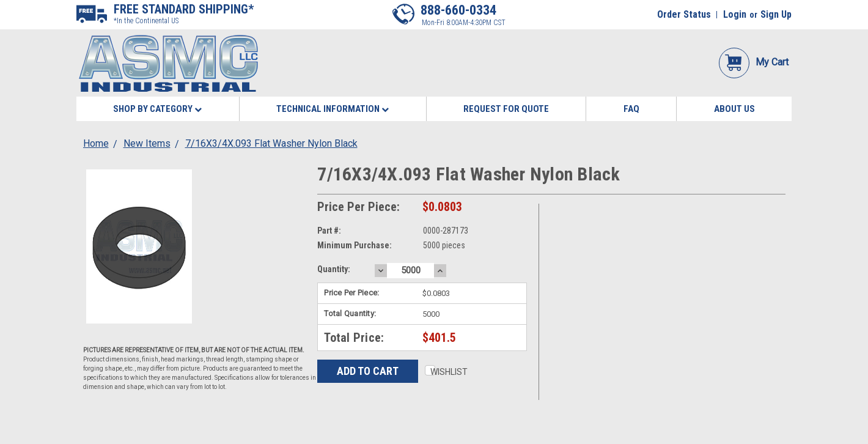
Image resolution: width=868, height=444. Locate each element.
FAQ (631, 109)
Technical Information (333, 109)
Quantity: (334, 269)
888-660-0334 (458, 10)
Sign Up (776, 14)
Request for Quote (506, 109)
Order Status (684, 14)
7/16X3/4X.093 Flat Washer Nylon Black (271, 143)
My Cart (754, 62)
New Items (147, 143)
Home (96, 143)
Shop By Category (157, 109)
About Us (734, 109)
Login (735, 14)
